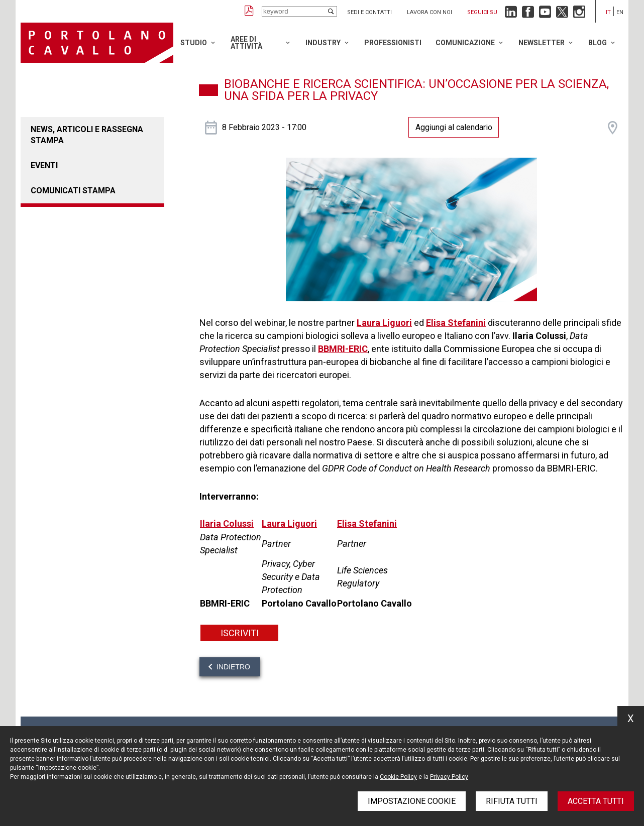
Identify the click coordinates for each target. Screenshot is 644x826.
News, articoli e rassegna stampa (87, 135)
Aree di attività (246, 43)
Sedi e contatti (369, 12)
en (620, 12)
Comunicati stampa (73, 191)
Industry (323, 43)
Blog (598, 43)
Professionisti (393, 43)
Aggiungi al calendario (454, 127)
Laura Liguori (384, 323)
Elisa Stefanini (456, 323)
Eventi (44, 165)
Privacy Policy (449, 777)
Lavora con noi (430, 12)
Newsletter (542, 43)
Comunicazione (465, 43)
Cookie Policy (398, 777)
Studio (194, 43)
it (608, 12)
